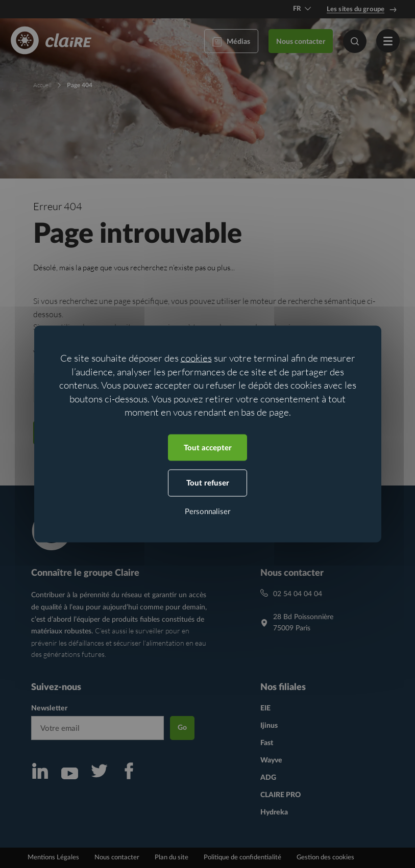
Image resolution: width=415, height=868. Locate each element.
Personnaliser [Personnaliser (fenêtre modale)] (207, 511)
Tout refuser (208, 483)
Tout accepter (208, 448)
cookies (196, 358)
